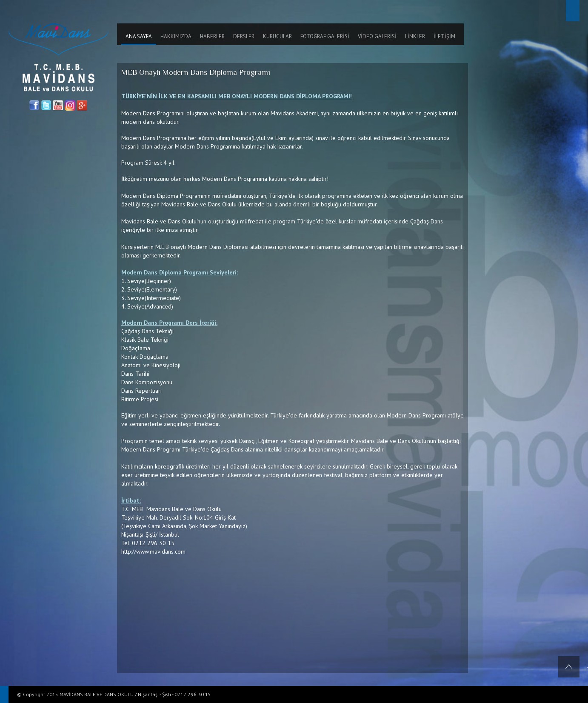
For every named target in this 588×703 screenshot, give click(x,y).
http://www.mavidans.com (153, 552)
